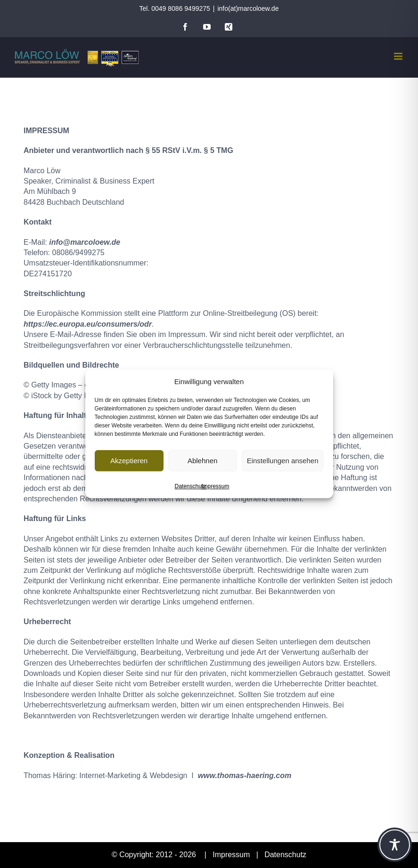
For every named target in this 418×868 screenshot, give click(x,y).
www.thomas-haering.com (245, 776)
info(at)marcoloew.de (248, 8)
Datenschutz (190, 486)
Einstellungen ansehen (283, 461)
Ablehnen (202, 461)
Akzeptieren (129, 461)
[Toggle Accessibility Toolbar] (395, 845)
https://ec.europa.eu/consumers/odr (88, 324)
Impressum (215, 486)
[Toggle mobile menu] (399, 56)
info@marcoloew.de (85, 242)
